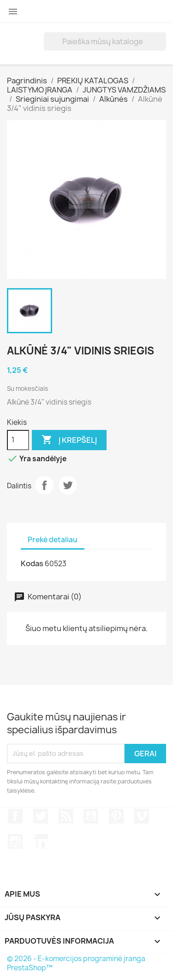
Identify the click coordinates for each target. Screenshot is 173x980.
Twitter (68, 485)
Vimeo (142, 816)
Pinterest (116, 816)
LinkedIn (41, 841)
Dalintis (44, 485)
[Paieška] (105, 41)
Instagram (15, 841)
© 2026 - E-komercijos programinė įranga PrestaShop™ (76, 963)
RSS (66, 816)
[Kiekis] (18, 440)
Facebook (15, 816)
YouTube (91, 816)
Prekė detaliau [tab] (53, 540)
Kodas (32, 563)
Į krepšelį (69, 440)
